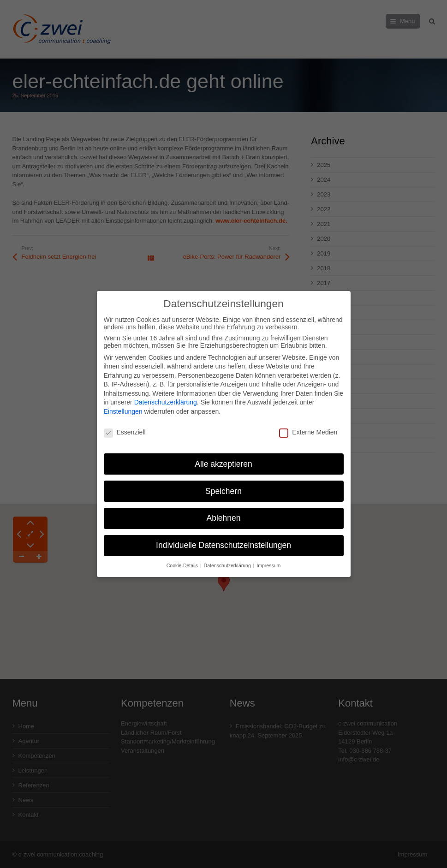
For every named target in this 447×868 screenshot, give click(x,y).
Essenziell (125, 426)
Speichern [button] (223, 485)
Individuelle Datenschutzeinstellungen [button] (223, 540)
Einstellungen (123, 406)
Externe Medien (308, 426)
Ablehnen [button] (224, 512)
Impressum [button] (268, 560)
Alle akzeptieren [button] (223, 458)
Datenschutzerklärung (166, 397)
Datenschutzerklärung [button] (228, 560)
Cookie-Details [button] (183, 560)
